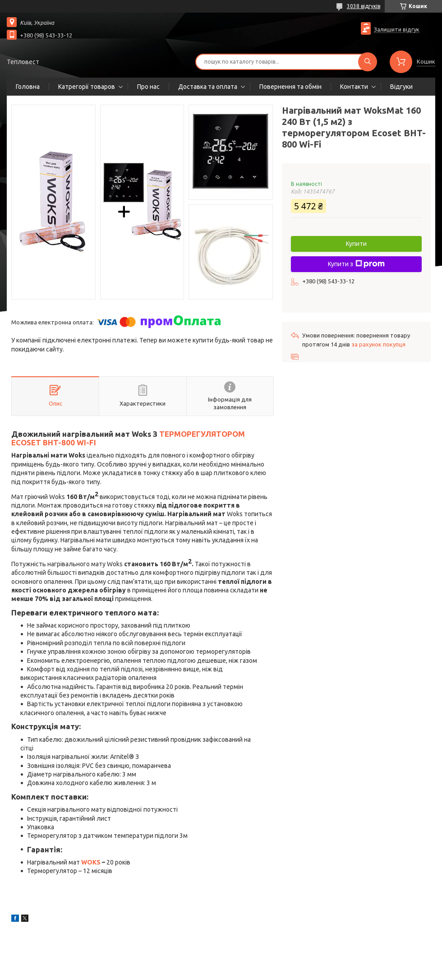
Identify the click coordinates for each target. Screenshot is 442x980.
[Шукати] (368, 62)
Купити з (356, 264)
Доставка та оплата (208, 87)
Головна (28, 87)
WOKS (91, 862)
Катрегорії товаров (87, 87)
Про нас (148, 87)
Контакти (354, 87)
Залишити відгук (397, 29)
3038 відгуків (364, 6)
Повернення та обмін (290, 87)
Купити (356, 244)
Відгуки (401, 87)
